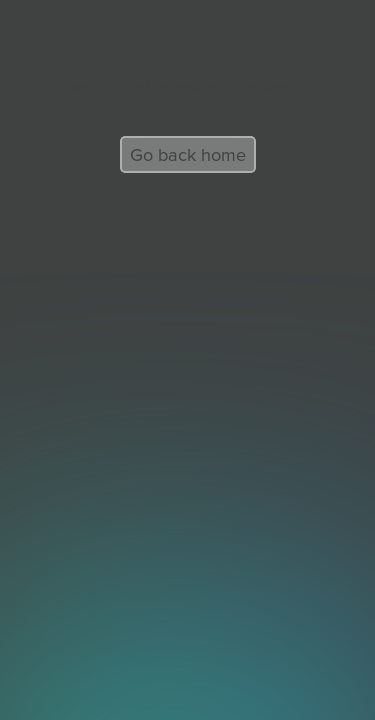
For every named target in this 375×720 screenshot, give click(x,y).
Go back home (188, 154)
